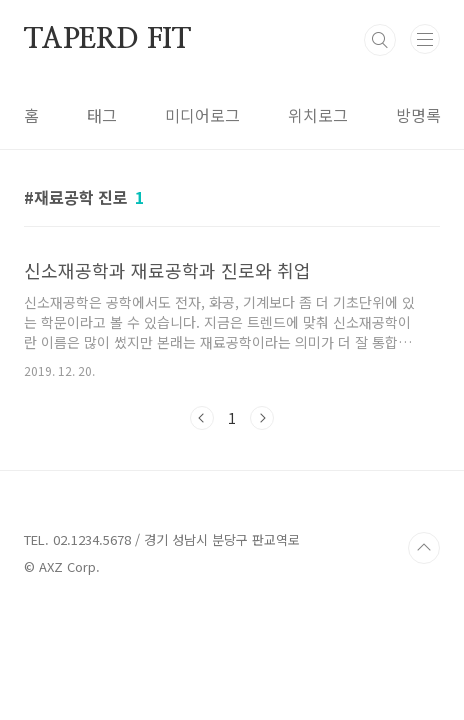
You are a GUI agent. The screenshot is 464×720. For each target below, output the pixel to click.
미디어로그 (202, 115)
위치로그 (318, 115)
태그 (102, 115)
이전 (202, 418)
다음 (262, 418)
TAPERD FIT (107, 40)
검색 (380, 40)
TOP (424, 548)
